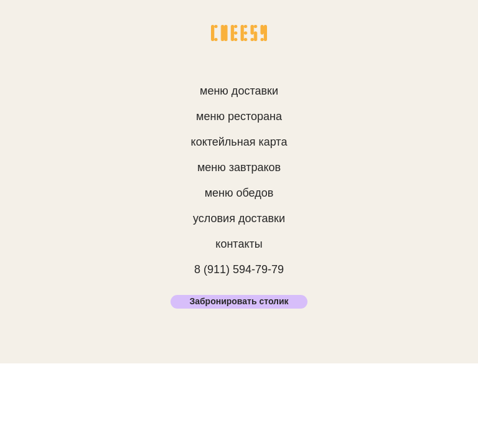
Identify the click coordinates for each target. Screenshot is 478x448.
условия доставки (239, 218)
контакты (239, 244)
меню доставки (239, 91)
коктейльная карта (239, 142)
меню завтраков (239, 167)
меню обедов (239, 193)
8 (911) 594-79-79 (239, 269)
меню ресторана (239, 116)
